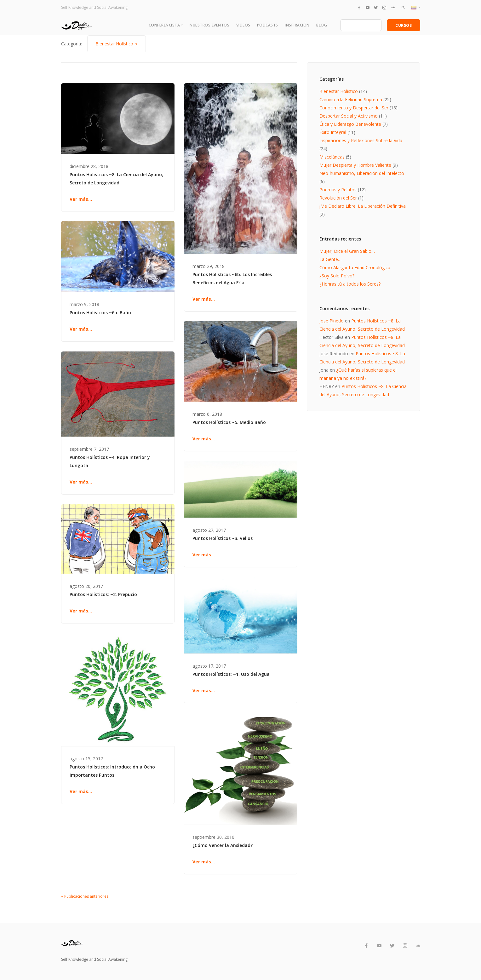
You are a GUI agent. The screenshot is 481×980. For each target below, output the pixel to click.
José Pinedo (332, 321)
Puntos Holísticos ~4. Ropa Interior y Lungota (110, 461)
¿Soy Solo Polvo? (337, 276)
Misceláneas (332, 157)
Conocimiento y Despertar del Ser (354, 108)
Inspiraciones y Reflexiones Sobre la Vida (361, 140)
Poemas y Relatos (338, 190)
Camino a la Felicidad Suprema (351, 99)
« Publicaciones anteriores (85, 896)
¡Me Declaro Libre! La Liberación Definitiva (363, 206)
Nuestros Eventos (209, 25)
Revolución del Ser (338, 198)
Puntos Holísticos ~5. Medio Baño (229, 422)
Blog (322, 25)
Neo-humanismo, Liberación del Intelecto (362, 173)
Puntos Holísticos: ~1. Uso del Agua (231, 674)
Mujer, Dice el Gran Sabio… (347, 251)
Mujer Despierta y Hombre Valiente (355, 165)
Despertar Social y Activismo (349, 116)
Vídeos (243, 25)
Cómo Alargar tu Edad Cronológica (355, 267)
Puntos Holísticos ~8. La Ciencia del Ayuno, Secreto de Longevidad (116, 179)
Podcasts (268, 25)
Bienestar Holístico (339, 91)
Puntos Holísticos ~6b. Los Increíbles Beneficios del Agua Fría (232, 278)
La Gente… (330, 259)
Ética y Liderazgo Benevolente (350, 124)
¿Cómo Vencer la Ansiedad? (223, 845)
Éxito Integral (333, 132)
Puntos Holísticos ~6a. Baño (100, 313)
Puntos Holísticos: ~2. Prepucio (103, 594)
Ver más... (81, 199)
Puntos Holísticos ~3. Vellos (223, 538)
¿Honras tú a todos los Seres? (350, 284)
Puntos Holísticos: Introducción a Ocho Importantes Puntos (112, 771)
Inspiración (297, 25)
